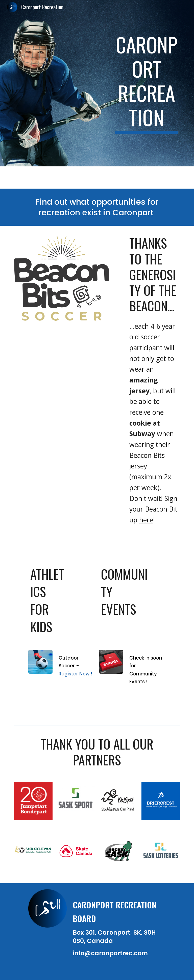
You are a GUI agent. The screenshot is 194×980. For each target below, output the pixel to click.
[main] (146, 83)
